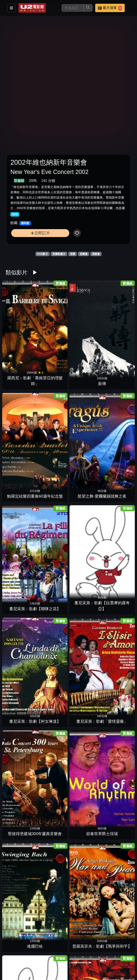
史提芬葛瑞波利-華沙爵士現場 (117, 905)
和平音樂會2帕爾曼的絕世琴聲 (84, 798)
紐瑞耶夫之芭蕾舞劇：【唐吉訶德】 (53, 585)
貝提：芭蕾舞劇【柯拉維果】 (20, 851)
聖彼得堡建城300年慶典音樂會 (20, 425)
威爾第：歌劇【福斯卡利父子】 (84, 638)
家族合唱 (84, 591)
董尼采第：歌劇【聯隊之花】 (20, 372)
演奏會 (96, 254)
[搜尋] (73, 8)
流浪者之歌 (20, 644)
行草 (117, 857)
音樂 (73, 254)
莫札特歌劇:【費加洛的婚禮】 (20, 532)
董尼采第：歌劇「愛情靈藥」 (117, 372)
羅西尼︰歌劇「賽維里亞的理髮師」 (20, 319)
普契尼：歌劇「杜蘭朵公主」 (53, 479)
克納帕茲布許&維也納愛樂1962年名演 (84, 851)
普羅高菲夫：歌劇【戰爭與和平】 (117, 425)
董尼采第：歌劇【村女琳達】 (84, 372)
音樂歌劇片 (59, 254)
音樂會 (84, 254)
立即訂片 (40, 233)
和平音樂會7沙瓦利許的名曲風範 (117, 745)
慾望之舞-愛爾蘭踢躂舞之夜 (117, 319)
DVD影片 (43, 254)
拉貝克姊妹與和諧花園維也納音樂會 (53, 745)
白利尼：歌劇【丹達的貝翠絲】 (84, 905)
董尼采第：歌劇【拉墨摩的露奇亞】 (53, 372)
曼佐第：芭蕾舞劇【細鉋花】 (117, 532)
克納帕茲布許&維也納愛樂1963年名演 (53, 851)
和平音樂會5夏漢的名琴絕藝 (84, 745)
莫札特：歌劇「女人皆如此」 (84, 532)
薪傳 (53, 325)
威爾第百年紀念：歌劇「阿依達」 (53, 638)
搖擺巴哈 (84, 431)
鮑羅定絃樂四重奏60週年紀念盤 (85, 319)
